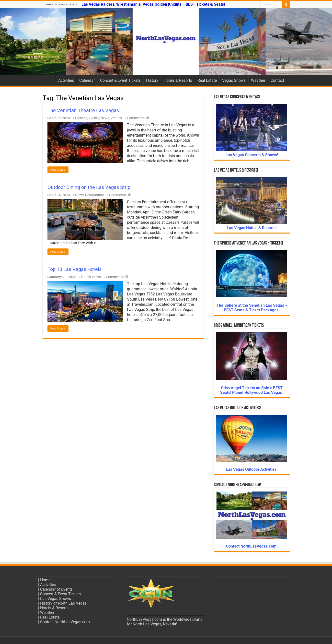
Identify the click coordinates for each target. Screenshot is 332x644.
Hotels (86, 277)
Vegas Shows (234, 80)
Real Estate (207, 80)
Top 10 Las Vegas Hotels (74, 269)
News (105, 118)
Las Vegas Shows (56, 599)
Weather (258, 80)
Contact (277, 80)
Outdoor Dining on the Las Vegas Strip (89, 187)
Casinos (81, 118)
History (152, 80)
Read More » (58, 170)
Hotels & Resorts (178, 80)
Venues (116, 118)
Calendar (87, 80)
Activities (66, 80)
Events (94, 118)
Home (49, 80)
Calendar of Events (56, 589)
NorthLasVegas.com (144, 619)
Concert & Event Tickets (120, 80)
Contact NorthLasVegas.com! (252, 546)
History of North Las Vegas (63, 603)
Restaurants (95, 195)
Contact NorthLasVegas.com (65, 622)
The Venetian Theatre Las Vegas (83, 110)
